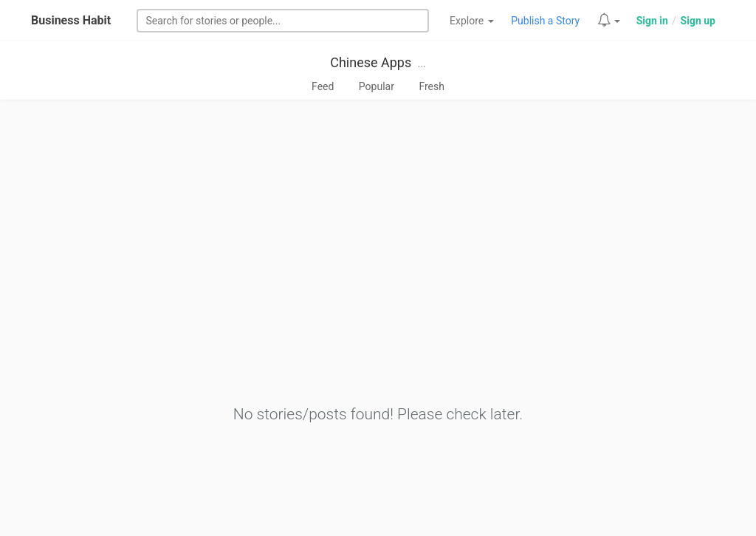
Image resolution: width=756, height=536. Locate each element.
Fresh (432, 86)
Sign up (698, 21)
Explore (472, 21)
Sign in (652, 21)
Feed (323, 86)
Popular (377, 86)
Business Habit (71, 20)
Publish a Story (545, 21)
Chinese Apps (371, 62)
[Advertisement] (378, 293)
